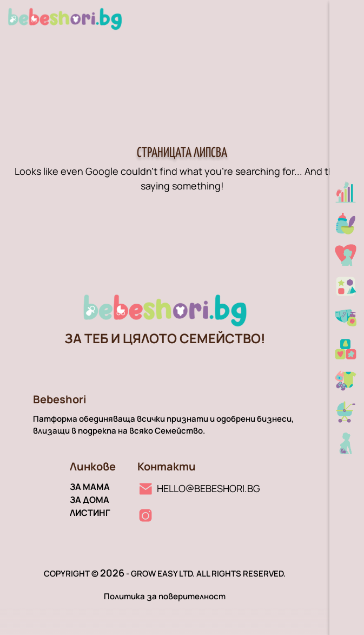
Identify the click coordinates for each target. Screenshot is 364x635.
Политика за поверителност (165, 596)
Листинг (90, 513)
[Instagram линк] (145, 515)
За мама (90, 487)
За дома (90, 500)
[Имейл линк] (199, 488)
